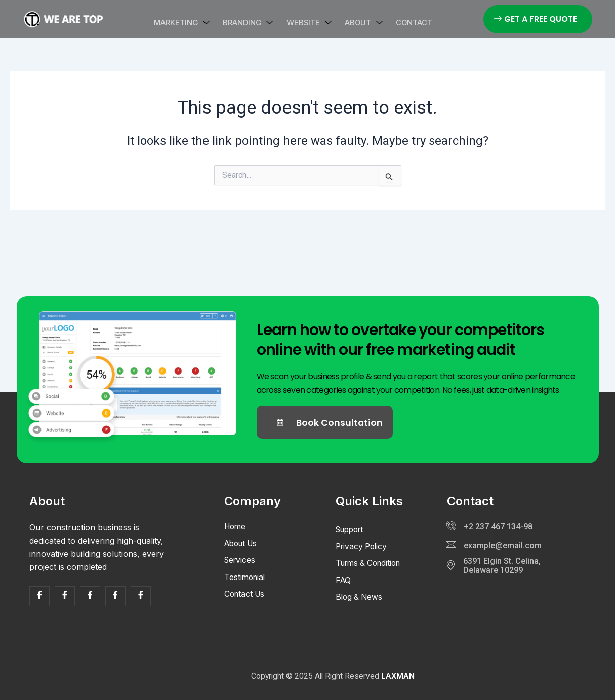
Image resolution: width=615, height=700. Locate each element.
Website (309, 23)
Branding (253, 23)
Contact (405, 23)
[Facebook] (39, 596)
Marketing (191, 23)
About (359, 23)
